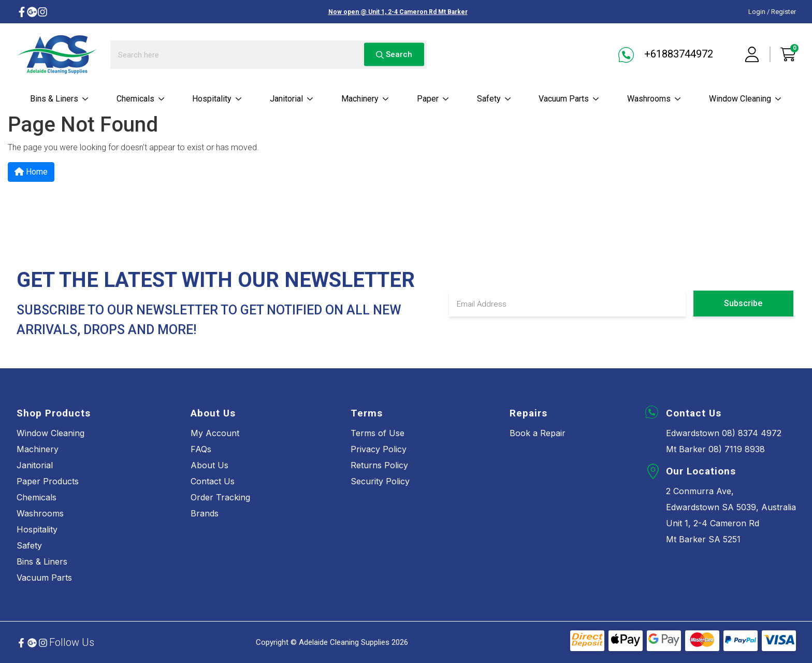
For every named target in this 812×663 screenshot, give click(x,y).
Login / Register (772, 12)
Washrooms (654, 99)
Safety (494, 99)
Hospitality (217, 99)
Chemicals (141, 99)
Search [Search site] (394, 54)
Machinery (365, 99)
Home (31, 172)
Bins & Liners (60, 99)
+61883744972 (666, 55)
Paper (433, 99)
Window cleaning (745, 99)
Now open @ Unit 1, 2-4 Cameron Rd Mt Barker (398, 12)
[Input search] (269, 55)
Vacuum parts (569, 99)
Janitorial (292, 99)
